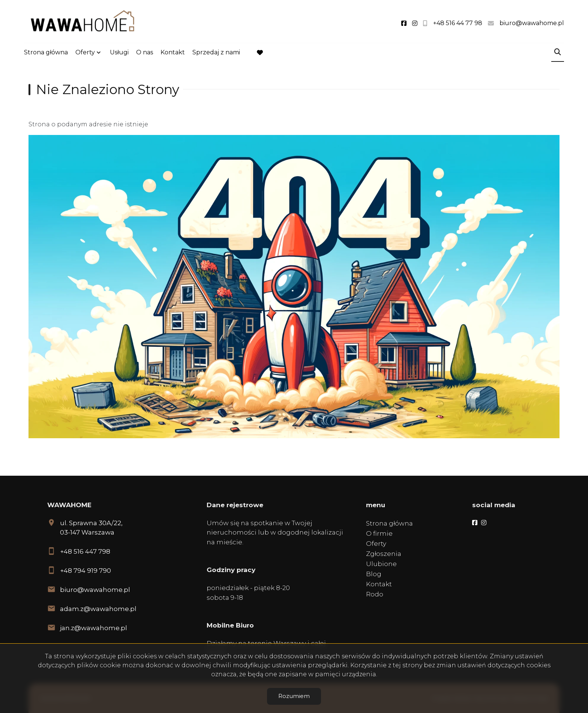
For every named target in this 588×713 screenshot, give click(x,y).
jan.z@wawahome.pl (94, 628)
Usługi (119, 53)
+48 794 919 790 (85, 571)
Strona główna (46, 53)
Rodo (375, 594)
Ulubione (381, 564)
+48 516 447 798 (85, 551)
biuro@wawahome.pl (95, 590)
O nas (145, 53)
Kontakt (173, 53)
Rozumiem (294, 696)
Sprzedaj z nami (216, 53)
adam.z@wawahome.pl (98, 609)
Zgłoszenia (384, 554)
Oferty (85, 53)
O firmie (379, 533)
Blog (374, 574)
